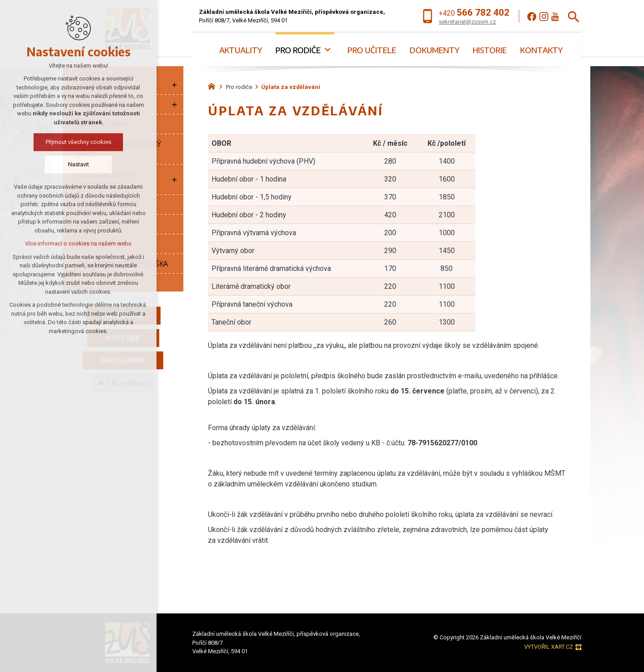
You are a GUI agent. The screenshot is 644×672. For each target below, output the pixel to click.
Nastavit (78, 164)
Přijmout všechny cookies (78, 142)
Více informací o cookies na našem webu (78, 243)
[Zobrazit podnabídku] (327, 50)
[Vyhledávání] (574, 16)
